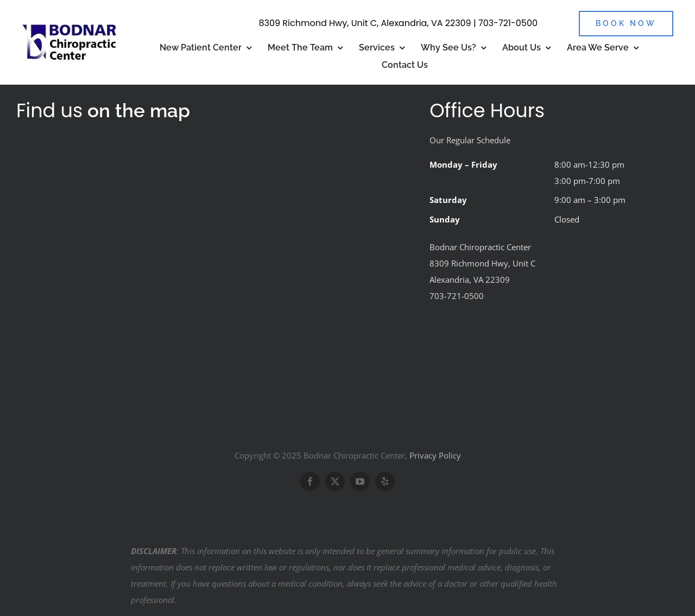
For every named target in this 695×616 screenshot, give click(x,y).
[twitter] (335, 481)
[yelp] (385, 481)
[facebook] (310, 481)
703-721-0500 (508, 23)
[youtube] (360, 481)
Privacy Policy (435, 455)
